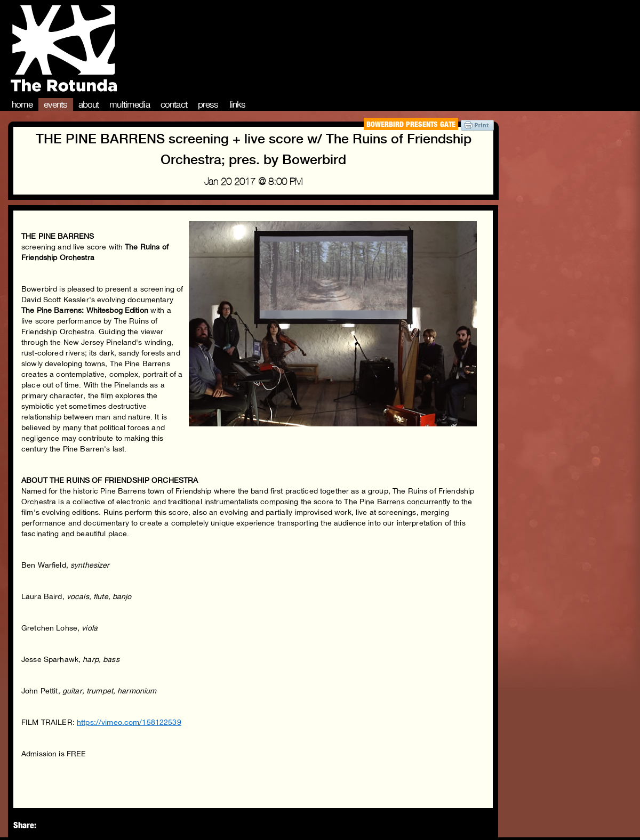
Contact (174, 104)
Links (238, 104)
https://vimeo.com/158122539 (129, 722)
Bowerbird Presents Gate (411, 124)
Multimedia (130, 104)
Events (56, 104)
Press (208, 104)
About (89, 104)
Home (22, 104)
